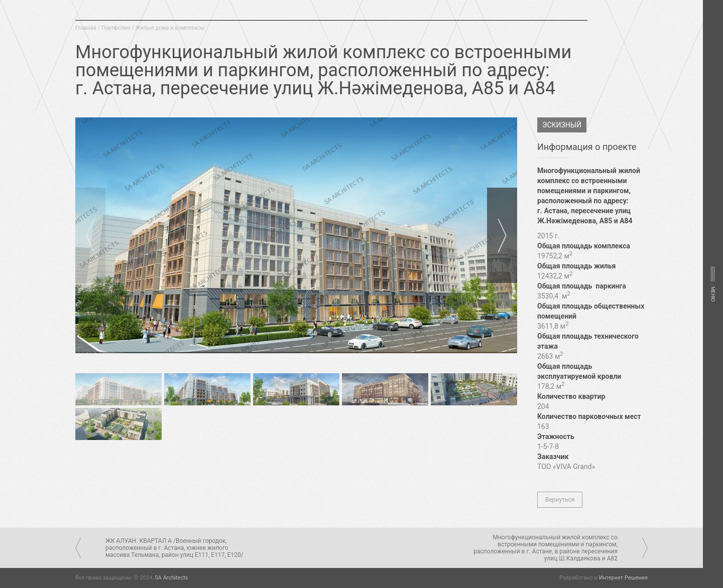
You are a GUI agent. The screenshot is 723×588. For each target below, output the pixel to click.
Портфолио (116, 28)
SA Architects (171, 578)
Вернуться (560, 500)
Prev (90, 235)
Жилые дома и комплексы (170, 28)
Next (502, 235)
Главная (86, 28)
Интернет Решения (623, 578)
